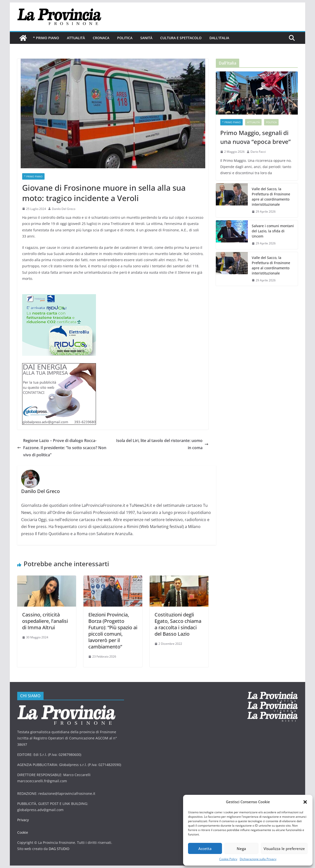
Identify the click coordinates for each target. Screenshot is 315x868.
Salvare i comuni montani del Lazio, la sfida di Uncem (273, 231)
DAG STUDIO (59, 849)
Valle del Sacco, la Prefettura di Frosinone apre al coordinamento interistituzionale (271, 197)
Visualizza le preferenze (284, 849)
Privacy (23, 820)
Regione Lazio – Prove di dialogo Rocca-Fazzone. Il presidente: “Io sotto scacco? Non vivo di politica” (62, 448)
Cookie (23, 832)
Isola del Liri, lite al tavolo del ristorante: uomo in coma (162, 444)
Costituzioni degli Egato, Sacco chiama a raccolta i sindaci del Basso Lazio (178, 624)
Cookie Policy (228, 859)
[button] (305, 802)
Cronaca (101, 38)
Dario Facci (258, 152)
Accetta (205, 849)
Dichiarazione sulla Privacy (258, 859)
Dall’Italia (219, 38)
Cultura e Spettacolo (181, 38)
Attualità (76, 38)
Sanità (146, 38)
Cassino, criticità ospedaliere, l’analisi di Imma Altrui (45, 621)
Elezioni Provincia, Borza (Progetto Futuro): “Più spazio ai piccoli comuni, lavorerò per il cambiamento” (113, 631)
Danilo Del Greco (64, 209)
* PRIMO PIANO (46, 38)
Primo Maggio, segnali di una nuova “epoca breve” (255, 137)
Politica (125, 38)
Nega (241, 849)
